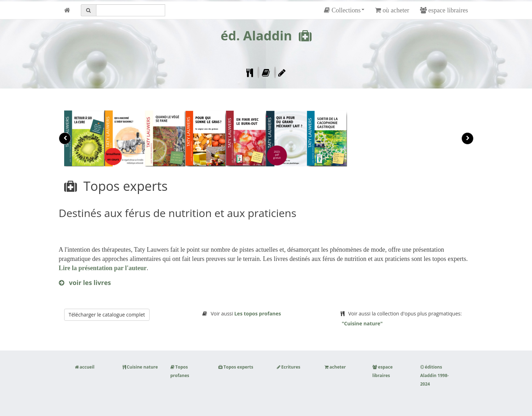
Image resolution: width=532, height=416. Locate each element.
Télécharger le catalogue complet (107, 315)
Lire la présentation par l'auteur (103, 268)
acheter (335, 367)
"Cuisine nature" (362, 323)
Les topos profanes (258, 314)
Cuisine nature (140, 367)
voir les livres (85, 283)
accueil (85, 367)
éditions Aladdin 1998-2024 (435, 375)
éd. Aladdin (256, 36)
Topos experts (236, 367)
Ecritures (289, 367)
